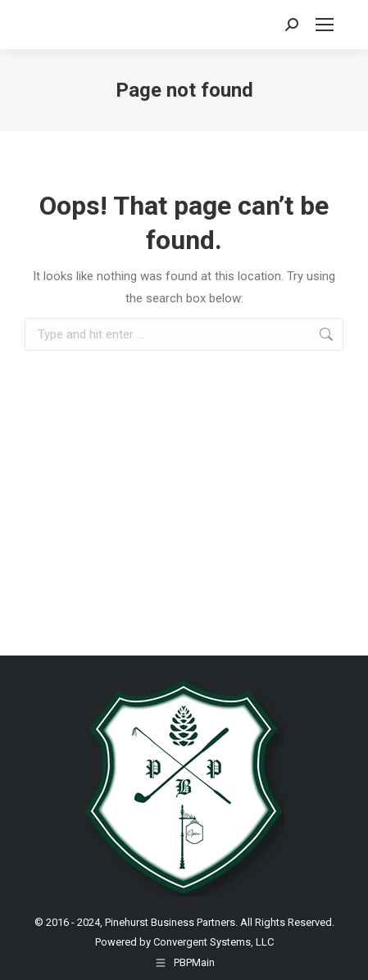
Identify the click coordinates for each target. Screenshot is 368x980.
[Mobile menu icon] (325, 25)
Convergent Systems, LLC (214, 942)
